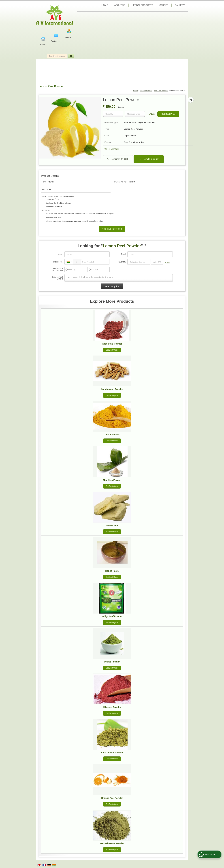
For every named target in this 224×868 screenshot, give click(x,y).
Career (164, 5)
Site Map (68, 37)
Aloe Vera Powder (112, 480)
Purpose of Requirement (57, 269)
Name (60, 254)
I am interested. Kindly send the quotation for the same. (119, 278)
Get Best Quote (112, 350)
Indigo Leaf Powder (112, 616)
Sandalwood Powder (112, 389)
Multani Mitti (112, 525)
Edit (152, 114)
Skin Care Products (161, 91)
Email (124, 254)
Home (43, 45)
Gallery (180, 5)
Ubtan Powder (112, 435)
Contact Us (55, 41)
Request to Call (118, 159)
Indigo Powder (112, 662)
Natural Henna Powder (112, 843)
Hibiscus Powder (112, 707)
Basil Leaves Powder (112, 753)
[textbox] (135, 114)
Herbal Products (142, 5)
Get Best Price (168, 114)
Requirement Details (57, 278)
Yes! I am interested (112, 229)
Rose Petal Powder (112, 344)
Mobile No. (58, 262)
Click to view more (112, 149)
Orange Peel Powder (112, 798)
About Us (120, 5)
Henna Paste (112, 571)
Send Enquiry (149, 159)
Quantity (122, 262)
